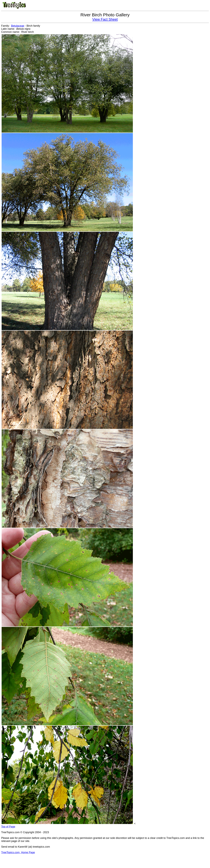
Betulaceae (18, 26)
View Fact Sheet (105, 19)
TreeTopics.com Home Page (18, 852)
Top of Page (8, 827)
